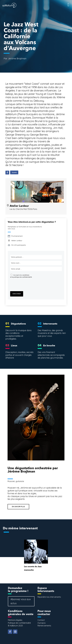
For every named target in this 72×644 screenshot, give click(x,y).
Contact (41, 620)
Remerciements (44, 626)
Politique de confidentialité (19, 623)
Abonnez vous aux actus (21, 601)
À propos (42, 623)
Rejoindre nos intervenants (49, 597)
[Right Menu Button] (65, 2)
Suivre (14, 172)
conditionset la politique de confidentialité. (21, 276)
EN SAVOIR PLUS (18, 507)
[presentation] (28, 285)
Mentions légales (15, 620)
